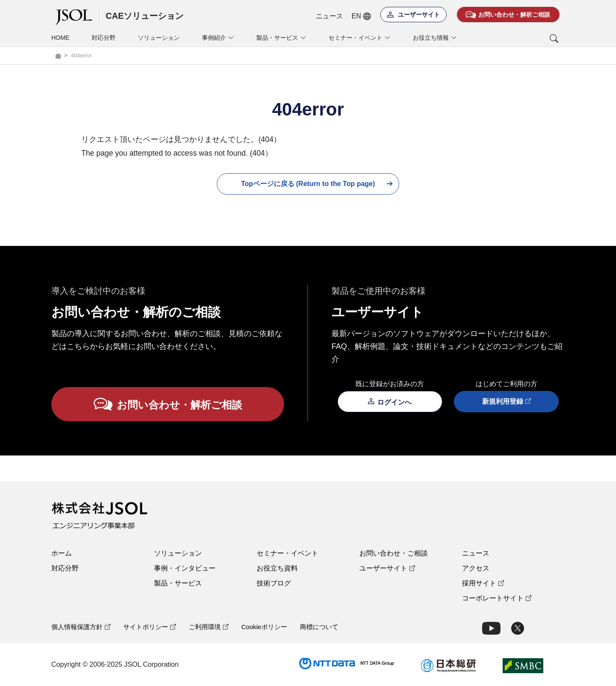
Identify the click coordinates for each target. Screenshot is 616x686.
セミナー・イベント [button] (360, 38)
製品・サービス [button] (281, 38)
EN (361, 16)
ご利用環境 (209, 627)
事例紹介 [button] (218, 38)
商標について (319, 627)
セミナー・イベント (287, 553)
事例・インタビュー (185, 568)
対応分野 (104, 38)
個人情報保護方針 (81, 627)
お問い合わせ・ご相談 (394, 553)
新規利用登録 (506, 401)
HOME (60, 38)
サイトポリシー (150, 627)
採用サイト (483, 583)
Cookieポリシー (264, 627)
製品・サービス (178, 583)
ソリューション (159, 38)
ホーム (62, 553)
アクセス (476, 568)
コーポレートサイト (497, 598)
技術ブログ (274, 583)
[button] (519, 38)
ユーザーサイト (387, 568)
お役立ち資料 (277, 568)
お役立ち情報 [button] (435, 38)
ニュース (329, 16)
